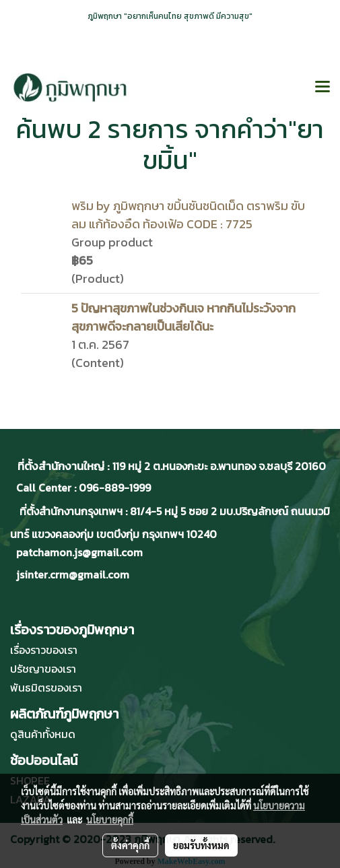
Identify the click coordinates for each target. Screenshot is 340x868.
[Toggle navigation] (322, 88)
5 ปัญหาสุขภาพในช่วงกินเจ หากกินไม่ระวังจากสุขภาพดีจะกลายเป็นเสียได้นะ (183, 317)
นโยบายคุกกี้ (110, 820)
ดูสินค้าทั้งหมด (43, 734)
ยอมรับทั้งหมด (201, 845)
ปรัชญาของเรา (43, 669)
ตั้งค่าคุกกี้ (130, 845)
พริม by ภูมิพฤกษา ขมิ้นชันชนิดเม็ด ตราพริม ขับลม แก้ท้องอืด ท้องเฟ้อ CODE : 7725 (188, 215)
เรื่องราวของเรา (44, 650)
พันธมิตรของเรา (46, 688)
